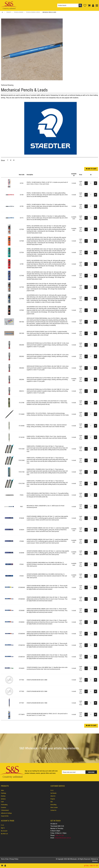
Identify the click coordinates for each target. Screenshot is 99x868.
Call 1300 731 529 (92, 866)
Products (9, 12)
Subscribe (91, 772)
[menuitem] (25, 790)
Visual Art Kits (5, 816)
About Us (53, 796)
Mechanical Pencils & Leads (49, 12)
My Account (4, 831)
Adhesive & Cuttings (6, 813)
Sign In (3, 828)
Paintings (3, 793)
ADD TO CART (91, 169)
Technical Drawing (19, 12)
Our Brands (53, 793)
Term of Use (5, 859)
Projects (53, 799)
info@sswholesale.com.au (63, 838)
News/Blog (53, 805)
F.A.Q (52, 790)
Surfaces (3, 799)
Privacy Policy (14, 859)
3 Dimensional (5, 810)
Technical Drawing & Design (33, 12)
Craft (2, 802)
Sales (2, 790)
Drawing (3, 796)
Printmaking (4, 805)
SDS (52, 802)
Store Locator (54, 807)
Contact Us (53, 810)
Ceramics (3, 807)
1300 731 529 (59, 835)
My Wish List (4, 834)
